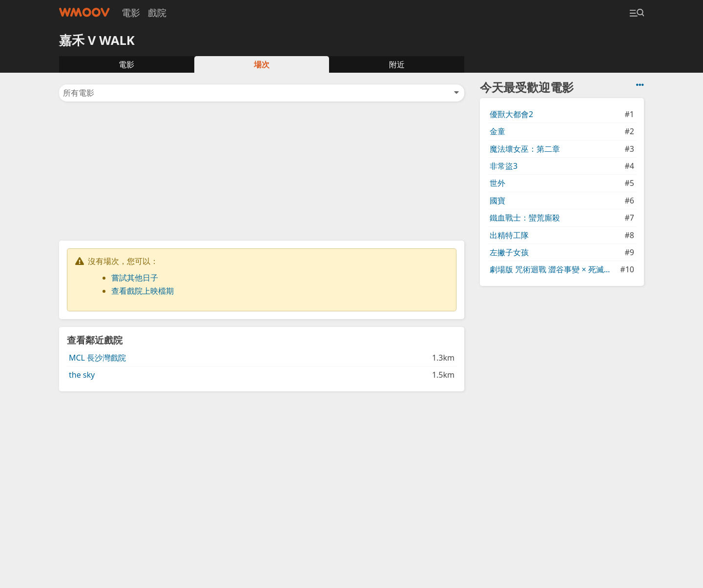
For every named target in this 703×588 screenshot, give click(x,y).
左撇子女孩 (509, 252)
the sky (82, 375)
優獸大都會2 (511, 114)
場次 (262, 64)
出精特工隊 (509, 235)
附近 (397, 64)
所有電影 (262, 93)
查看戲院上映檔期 (143, 291)
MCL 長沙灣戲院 (97, 358)
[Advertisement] (262, 170)
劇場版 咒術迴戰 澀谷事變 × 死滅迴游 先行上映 (554, 269)
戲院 (157, 12)
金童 (497, 131)
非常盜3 (504, 166)
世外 (497, 183)
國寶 (497, 201)
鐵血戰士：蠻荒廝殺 (525, 218)
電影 (131, 12)
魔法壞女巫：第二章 (525, 149)
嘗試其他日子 (135, 278)
